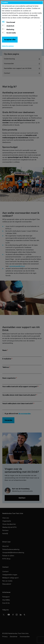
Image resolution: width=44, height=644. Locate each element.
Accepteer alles (10, 40)
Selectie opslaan (8, 46)
